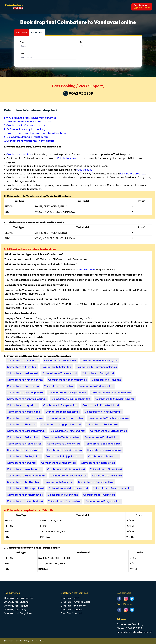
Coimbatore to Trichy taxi (22, 367)
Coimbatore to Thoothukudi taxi (103, 412)
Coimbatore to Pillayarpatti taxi (25, 488)
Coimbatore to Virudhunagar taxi (67, 380)
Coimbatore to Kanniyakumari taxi (27, 399)
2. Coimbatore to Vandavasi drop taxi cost (28, 121)
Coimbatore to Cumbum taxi (63, 444)
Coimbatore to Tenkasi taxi (104, 456)
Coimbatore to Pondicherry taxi (100, 360)
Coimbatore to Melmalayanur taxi (68, 488)
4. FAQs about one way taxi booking (24, 129)
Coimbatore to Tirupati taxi (99, 495)
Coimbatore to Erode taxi (59, 386)
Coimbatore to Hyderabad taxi (25, 501)
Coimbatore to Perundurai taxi (25, 450)
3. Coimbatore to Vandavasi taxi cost (25, 125)
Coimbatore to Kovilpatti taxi (101, 437)
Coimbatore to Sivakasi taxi (23, 386)
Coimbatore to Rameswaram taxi (26, 475)
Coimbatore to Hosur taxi (106, 380)
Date (22, 54)
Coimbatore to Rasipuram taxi (104, 450)
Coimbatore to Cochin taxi (63, 495)
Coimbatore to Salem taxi (56, 367)
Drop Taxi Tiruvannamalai (75, 602)
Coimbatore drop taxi (19, 154)
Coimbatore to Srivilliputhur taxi (108, 431)
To (81, 42)
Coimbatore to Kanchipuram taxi (68, 392)
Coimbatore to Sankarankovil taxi (26, 431)
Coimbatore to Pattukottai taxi (66, 418)
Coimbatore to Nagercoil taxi (98, 463)
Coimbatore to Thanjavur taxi (60, 405)
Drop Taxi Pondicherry (73, 606)
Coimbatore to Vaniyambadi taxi (66, 469)
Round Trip (37, 32)
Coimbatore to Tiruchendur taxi (69, 475)
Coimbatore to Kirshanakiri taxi (25, 380)
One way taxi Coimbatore (19, 598)
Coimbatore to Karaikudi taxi (24, 412)
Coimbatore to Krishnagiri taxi (25, 444)
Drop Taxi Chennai (71, 613)
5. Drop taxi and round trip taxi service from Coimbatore (36, 133)
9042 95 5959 (142, 8)
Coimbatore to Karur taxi (22, 463)
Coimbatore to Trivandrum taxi (25, 495)
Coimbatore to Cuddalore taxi (96, 386)
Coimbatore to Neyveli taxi (23, 405)
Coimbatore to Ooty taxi (59, 482)
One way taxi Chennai (16, 602)
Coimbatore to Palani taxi (107, 475)
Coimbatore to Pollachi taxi (23, 437)
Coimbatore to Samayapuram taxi (113, 488)
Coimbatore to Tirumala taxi (64, 501)
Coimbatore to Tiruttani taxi (23, 482)
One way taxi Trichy (15, 609)
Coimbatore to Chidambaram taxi (111, 392)
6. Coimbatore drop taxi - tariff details (26, 137)
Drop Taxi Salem (70, 598)
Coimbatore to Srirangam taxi (59, 463)
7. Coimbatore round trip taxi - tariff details (29, 141)
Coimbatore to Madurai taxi (60, 360)
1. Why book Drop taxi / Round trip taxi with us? (31, 118)
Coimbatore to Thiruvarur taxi (68, 431)
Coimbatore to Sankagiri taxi (24, 456)
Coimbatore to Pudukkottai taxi (101, 405)
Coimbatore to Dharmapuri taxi (25, 392)
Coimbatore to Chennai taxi (23, 360)
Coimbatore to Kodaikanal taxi (96, 482)
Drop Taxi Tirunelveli (72, 609)
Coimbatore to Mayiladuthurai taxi (115, 399)
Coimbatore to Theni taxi (21, 424)
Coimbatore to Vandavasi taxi (64, 450)
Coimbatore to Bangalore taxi (103, 501)
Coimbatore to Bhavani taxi (106, 469)
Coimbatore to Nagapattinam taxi (61, 424)
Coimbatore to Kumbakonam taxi (71, 399)
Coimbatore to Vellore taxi (22, 373)
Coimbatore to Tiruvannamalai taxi (97, 367)
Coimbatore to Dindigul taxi (98, 373)
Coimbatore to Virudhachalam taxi (109, 418)
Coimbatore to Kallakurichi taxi (25, 418)
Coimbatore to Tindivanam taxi (61, 437)
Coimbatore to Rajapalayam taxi (64, 456)
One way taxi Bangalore (18, 613)
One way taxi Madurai (16, 606)
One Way (21, 32)
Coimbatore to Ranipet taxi (102, 424)
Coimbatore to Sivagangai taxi (103, 444)
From (22, 42)
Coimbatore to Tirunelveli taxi (60, 373)
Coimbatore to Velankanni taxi (25, 469)
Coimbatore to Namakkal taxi (63, 412)
